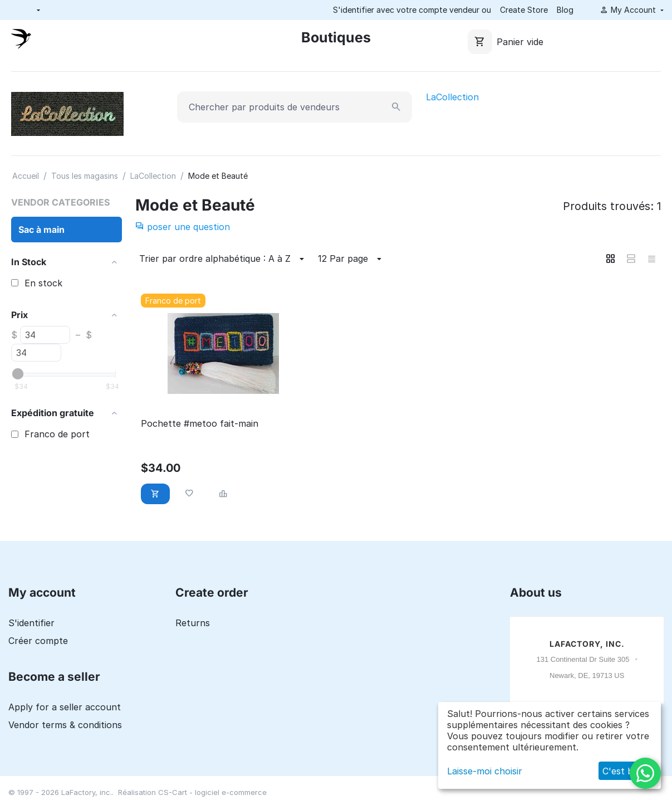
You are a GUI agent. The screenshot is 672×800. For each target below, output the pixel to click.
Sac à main (41, 230)
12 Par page (351, 259)
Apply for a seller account (65, 707)
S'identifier (31, 623)
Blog (565, 10)
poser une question (183, 227)
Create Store (524, 10)
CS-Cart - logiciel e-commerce (212, 792)
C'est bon (623, 771)
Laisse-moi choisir (485, 771)
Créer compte (38, 641)
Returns (193, 623)
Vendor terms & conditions (65, 725)
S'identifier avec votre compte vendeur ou (412, 10)
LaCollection (452, 97)
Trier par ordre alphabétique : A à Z (223, 259)
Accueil (26, 176)
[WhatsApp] (645, 773)
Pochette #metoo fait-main (200, 424)
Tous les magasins (85, 176)
